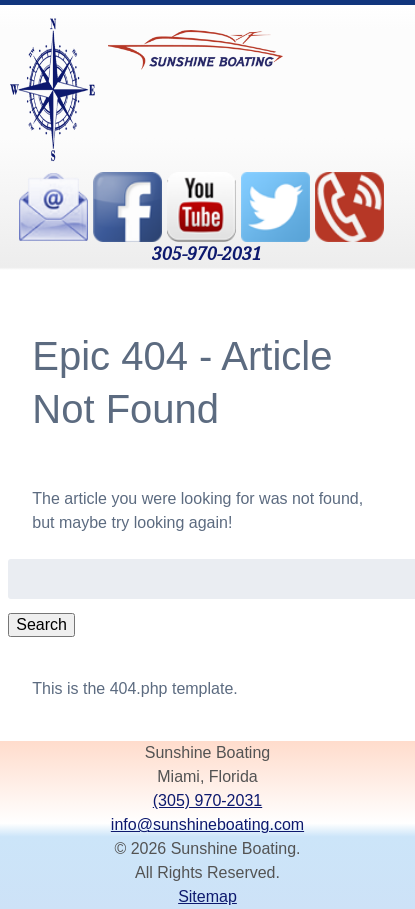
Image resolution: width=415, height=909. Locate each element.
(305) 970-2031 (207, 800)
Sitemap (207, 896)
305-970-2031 (207, 253)
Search (41, 624)
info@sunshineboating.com (207, 824)
